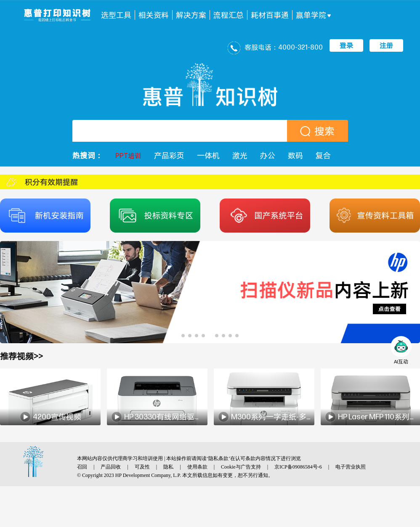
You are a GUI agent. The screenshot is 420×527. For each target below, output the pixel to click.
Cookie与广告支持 (241, 467)
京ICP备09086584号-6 (298, 467)
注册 (386, 45)
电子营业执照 (351, 467)
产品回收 (111, 467)
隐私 (168, 467)
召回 (82, 467)
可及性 (142, 467)
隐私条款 (218, 458)
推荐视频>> (21, 356)
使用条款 (197, 467)
